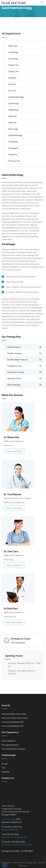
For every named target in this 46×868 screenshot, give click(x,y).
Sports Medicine (8, 741)
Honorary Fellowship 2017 (13, 726)
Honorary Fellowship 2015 (13, 722)
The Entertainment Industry (13, 749)
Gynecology (14, 103)
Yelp (3, 768)
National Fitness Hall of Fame (14, 714)
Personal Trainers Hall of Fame (15, 718)
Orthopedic (13, 142)
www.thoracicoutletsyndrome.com (17, 845)
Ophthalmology (15, 135)
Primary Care (14, 161)
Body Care (13, 46)
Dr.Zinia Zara (11, 609)
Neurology (13, 129)
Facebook (6, 772)
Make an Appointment (14, 451)
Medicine (12, 116)
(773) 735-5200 (8, 819)
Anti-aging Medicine (10, 745)
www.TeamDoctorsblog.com (14, 837)
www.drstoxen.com (10, 830)
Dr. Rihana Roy (12, 437)
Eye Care (12, 84)
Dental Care (14, 65)
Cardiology (13, 52)
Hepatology (14, 110)
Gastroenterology (16, 97)
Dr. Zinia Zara (11, 551)
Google (5, 764)
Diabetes (12, 78)
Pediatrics (13, 154)
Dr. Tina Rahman (13, 494)
